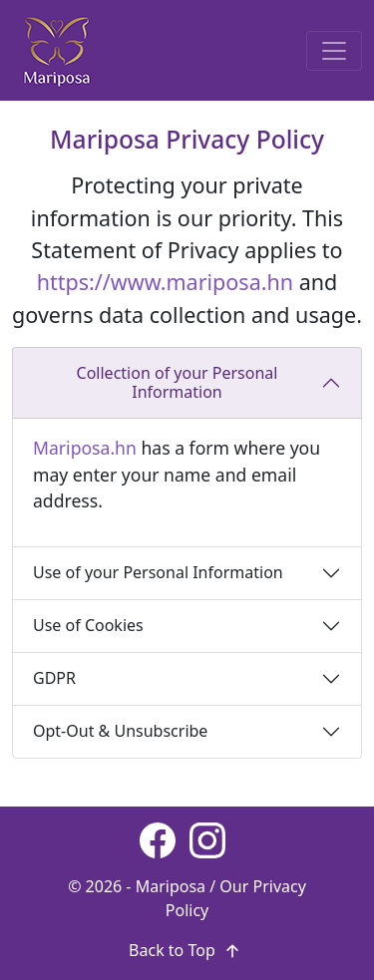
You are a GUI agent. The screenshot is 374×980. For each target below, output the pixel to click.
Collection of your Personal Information (178, 382)
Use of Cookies (88, 625)
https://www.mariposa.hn (165, 282)
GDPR (54, 678)
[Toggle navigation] (334, 51)
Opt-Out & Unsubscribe (120, 731)
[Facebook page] (158, 840)
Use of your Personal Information (158, 572)
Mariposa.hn (85, 448)
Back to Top (187, 950)
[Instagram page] (207, 840)
